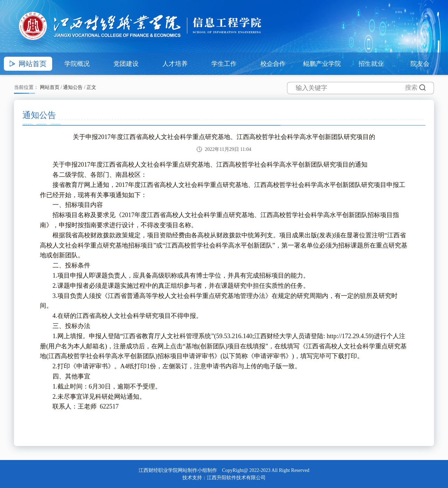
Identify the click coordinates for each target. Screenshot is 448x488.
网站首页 (50, 87)
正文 (91, 87)
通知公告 (73, 87)
